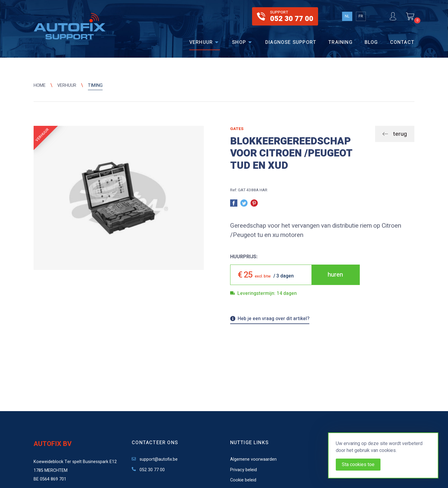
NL (347, 16)
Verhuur (67, 85)
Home (40, 85)
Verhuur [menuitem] (201, 42)
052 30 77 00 (148, 470)
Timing (95, 85)
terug (399, 134)
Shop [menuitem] (239, 42)
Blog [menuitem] (371, 42)
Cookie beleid (243, 480)
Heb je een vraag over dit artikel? (270, 319)
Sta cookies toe (358, 465)
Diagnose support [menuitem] (291, 42)
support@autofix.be (155, 459)
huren (335, 275)
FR (361, 16)
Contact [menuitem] (402, 42)
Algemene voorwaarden (253, 459)
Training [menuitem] (340, 42)
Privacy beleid (244, 470)
